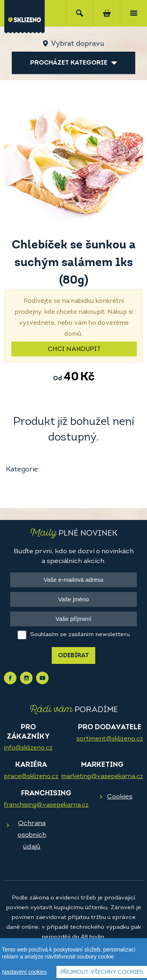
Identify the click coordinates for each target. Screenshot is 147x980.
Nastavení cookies (24, 975)
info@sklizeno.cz (28, 748)
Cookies (120, 797)
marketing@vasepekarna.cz (102, 777)
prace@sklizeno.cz (31, 777)
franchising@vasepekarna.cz (46, 805)
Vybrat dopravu (77, 44)
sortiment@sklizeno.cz (110, 739)
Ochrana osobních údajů (32, 835)
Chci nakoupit (74, 349)
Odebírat (73, 656)
